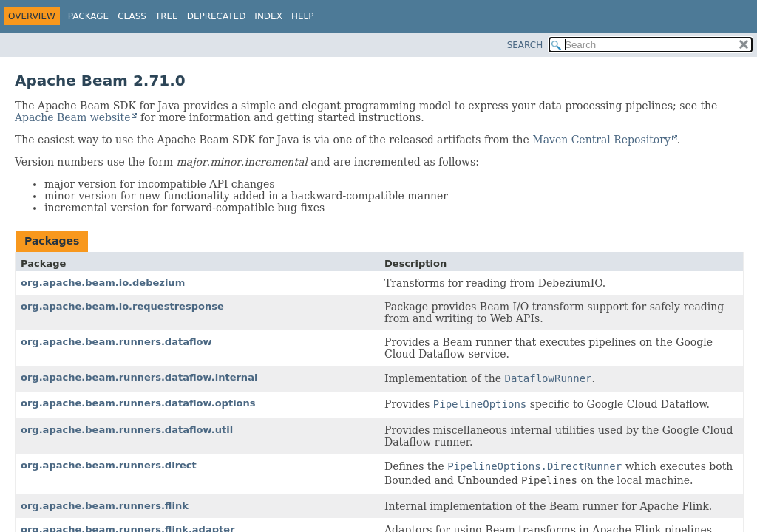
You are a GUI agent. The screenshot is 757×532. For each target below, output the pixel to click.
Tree (167, 16)
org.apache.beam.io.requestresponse (122, 306)
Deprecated (217, 16)
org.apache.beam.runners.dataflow (116, 342)
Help (303, 16)
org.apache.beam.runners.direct (109, 465)
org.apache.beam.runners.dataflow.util (127, 430)
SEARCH (525, 45)
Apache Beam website (72, 117)
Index (268, 16)
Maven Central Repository (601, 140)
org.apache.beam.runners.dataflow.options (138, 403)
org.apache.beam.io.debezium (103, 283)
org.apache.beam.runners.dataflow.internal (139, 377)
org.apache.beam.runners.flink (105, 506)
